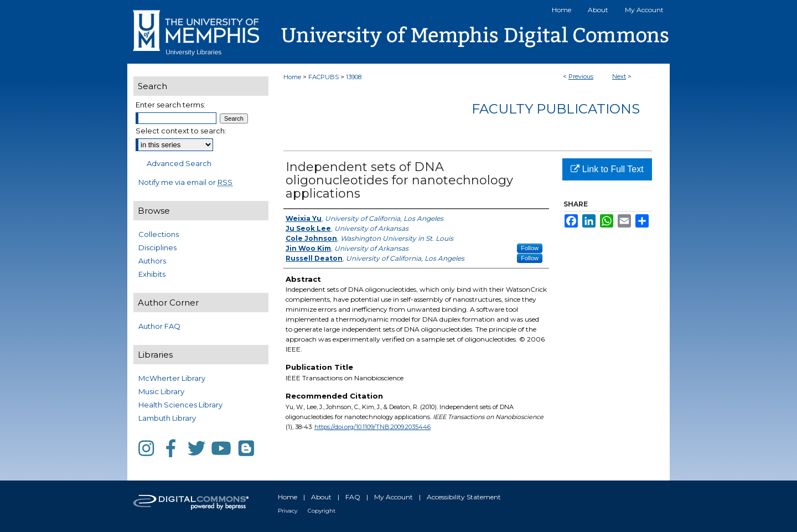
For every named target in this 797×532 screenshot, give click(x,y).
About (321, 497)
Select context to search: (181, 131)
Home (292, 77)
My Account (394, 497)
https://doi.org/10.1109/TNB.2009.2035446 (372, 427)
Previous (581, 76)
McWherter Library (172, 378)
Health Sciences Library (180, 405)
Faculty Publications (556, 109)
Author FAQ (159, 326)
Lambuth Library (167, 418)
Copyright (322, 511)
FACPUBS (324, 77)
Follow (530, 248)
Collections (159, 234)
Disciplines (157, 247)
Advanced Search (179, 163)
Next (619, 76)
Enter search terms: (170, 105)
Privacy (288, 511)
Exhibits (152, 274)
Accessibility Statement (464, 497)
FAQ (353, 497)
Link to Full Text (607, 169)
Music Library (161, 391)
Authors (152, 261)
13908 (354, 77)
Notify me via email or (185, 182)
